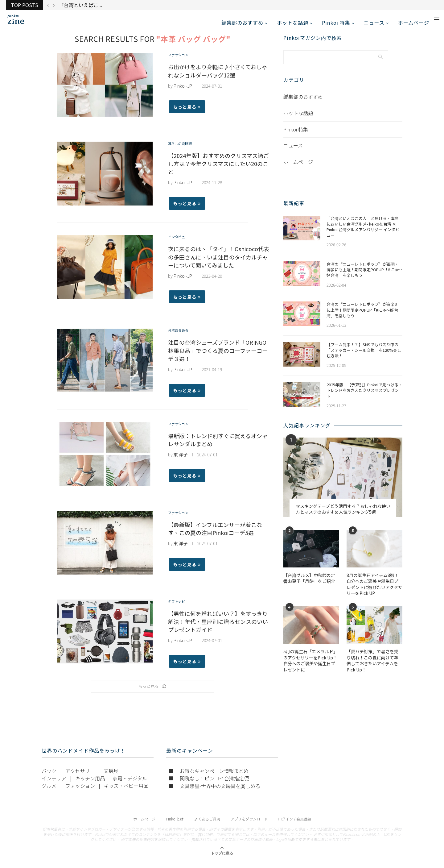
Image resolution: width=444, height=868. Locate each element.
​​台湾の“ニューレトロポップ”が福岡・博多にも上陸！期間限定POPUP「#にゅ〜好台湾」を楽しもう (364, 276)
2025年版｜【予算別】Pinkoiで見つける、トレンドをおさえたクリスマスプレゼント (364, 397)
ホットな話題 (293, 23)
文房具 (111, 777)
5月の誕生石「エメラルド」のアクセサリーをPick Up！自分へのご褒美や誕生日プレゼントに (310, 667)
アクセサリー (80, 777)
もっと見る (187, 114)
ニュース (374, 23)
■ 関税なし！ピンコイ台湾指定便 (209, 785)
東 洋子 (181, 461)
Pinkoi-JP (183, 93)
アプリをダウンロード (249, 825)
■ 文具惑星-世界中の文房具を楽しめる (214, 792)
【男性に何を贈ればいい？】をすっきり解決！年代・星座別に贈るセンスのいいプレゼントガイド (218, 628)
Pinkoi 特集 (336, 23)
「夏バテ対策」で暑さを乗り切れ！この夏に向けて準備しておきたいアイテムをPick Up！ (372, 667)
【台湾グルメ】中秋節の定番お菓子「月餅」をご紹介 (309, 585)
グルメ (49, 792)
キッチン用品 (90, 785)
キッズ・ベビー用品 (126, 792)
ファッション (181, 62)
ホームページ (414, 23)
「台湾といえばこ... (80, 5)
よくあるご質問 (207, 825)
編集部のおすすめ (242, 23)
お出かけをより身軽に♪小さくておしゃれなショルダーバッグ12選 (218, 78)
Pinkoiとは (175, 825)
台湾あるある (181, 338)
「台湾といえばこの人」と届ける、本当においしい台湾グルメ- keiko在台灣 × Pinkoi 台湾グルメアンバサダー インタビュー (363, 233)
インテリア (54, 785)
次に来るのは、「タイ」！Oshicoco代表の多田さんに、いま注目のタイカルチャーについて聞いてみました (219, 264)
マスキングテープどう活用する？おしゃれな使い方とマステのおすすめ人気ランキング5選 (343, 516)
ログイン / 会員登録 (295, 825)
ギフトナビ (179, 609)
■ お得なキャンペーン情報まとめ (209, 777)
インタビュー (181, 244)
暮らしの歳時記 (183, 151)
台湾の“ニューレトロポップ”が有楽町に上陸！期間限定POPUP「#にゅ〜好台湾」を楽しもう (363, 317)
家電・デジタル (130, 785)
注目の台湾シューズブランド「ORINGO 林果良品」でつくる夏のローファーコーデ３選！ (218, 357)
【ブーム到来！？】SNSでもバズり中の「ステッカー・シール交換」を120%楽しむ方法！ (364, 357)
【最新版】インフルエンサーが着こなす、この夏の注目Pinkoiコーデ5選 (215, 535)
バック (49, 777)
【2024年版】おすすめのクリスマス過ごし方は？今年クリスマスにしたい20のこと (218, 170)
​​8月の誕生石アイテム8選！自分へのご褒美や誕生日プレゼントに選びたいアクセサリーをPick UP (374, 591)
